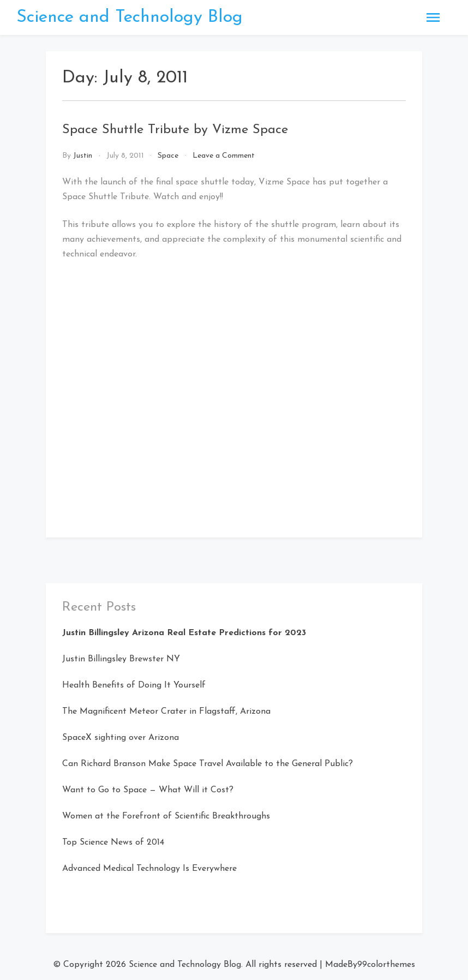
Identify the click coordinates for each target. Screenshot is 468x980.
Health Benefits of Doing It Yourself (134, 685)
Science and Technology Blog (130, 17)
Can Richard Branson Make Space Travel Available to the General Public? (208, 764)
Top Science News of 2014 (113, 842)
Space (168, 156)
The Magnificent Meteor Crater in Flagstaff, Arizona (166, 712)
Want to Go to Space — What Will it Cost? (148, 790)
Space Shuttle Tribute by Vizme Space (175, 130)
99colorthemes (386, 965)
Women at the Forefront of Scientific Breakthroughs (166, 816)
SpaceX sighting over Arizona (121, 738)
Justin (83, 156)
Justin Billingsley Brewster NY (121, 659)
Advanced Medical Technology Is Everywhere (149, 869)
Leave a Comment (224, 156)
